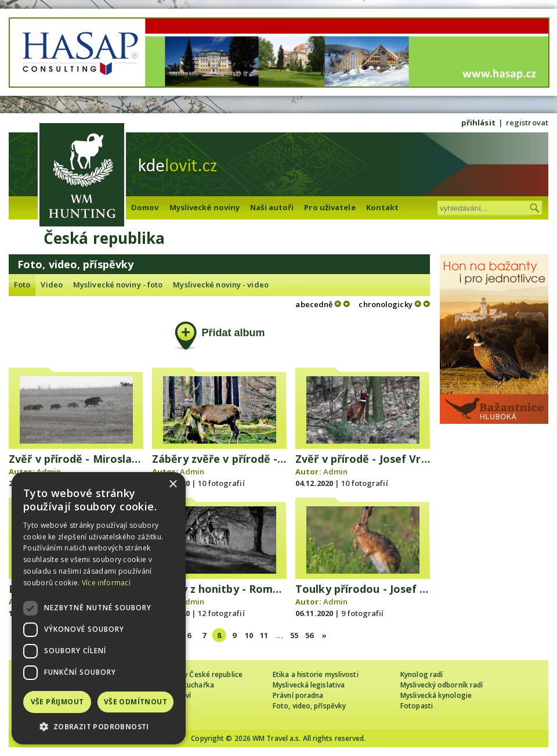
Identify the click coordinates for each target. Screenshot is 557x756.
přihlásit (478, 123)
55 (294, 635)
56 (309, 635)
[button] (99, 727)
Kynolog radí (422, 674)
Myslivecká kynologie (436, 695)
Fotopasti (417, 706)
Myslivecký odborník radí (442, 685)
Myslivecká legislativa (309, 685)
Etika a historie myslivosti (316, 674)
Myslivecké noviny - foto (118, 285)
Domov (145, 207)
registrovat (527, 123)
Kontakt (383, 207)
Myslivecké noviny (205, 207)
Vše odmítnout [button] (135, 702)
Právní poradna (298, 695)
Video (52, 285)
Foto (22, 285)
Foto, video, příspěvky (309, 706)
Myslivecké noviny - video (221, 285)
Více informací (106, 583)
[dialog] (99, 608)
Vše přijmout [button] (57, 702)
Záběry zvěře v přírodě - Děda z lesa (246, 459)
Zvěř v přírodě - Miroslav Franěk (93, 459)
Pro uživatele (330, 207)
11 (264, 635)
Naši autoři (272, 207)
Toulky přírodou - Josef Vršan (372, 589)
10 (249, 635)
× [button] (173, 485)
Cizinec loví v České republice (194, 674)
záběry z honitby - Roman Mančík (239, 589)
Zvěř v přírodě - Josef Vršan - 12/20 (386, 459)
